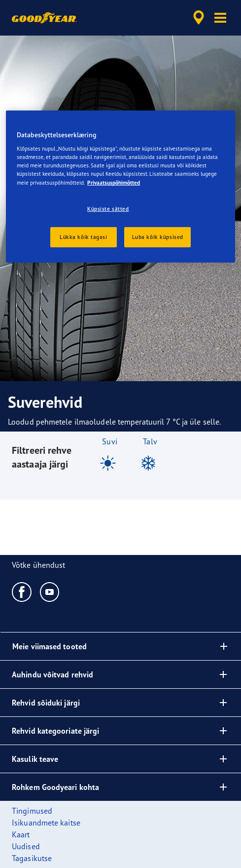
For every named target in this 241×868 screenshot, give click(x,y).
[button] (220, 18)
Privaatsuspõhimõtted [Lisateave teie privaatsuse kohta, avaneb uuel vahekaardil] (114, 182)
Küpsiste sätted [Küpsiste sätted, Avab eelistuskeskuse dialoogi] (108, 208)
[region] (120, 187)
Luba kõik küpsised (158, 237)
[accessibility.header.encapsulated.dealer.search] (199, 18)
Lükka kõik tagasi (84, 237)
